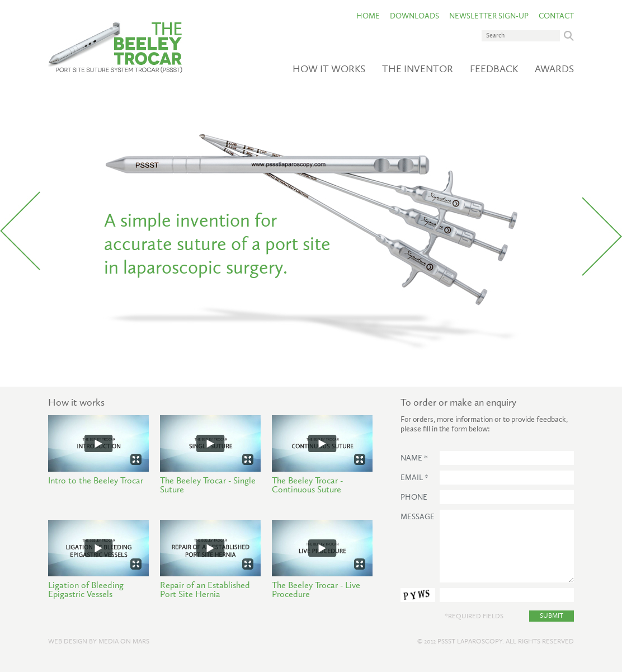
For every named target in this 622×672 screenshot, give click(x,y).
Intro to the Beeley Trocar (96, 481)
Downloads (414, 16)
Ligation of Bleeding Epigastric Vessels (86, 590)
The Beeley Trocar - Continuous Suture (307, 486)
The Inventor (418, 69)
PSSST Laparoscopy (470, 642)
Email (414, 478)
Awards (554, 69)
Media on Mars (124, 642)
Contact (556, 16)
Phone (414, 497)
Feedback (494, 69)
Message (418, 517)
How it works (329, 69)
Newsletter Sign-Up (489, 16)
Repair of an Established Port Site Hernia (205, 590)
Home (368, 16)
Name (414, 458)
